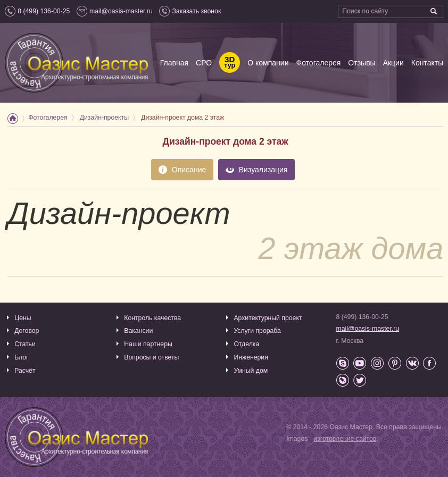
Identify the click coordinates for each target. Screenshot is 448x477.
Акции (393, 63)
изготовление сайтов (345, 439)
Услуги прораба (257, 331)
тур (230, 63)
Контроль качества (152, 318)
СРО (204, 63)
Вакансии (138, 331)
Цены (23, 318)
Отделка (246, 344)
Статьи (25, 344)
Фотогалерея (318, 63)
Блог (21, 357)
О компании (268, 63)
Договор (27, 331)
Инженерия (251, 357)
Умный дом (251, 371)
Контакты (427, 63)
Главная (174, 63)
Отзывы (362, 63)
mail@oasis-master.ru (368, 329)
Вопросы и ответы (151, 357)
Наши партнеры (148, 344)
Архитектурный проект (268, 318)
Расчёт (25, 371)
